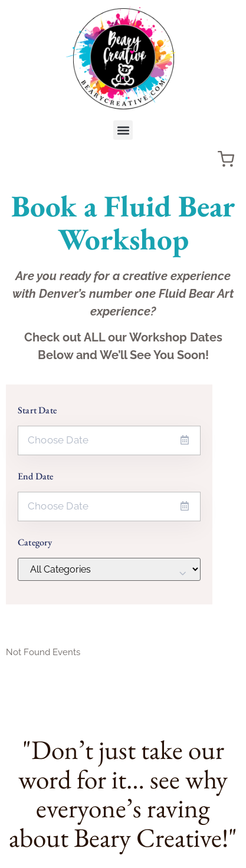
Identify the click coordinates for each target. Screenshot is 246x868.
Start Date (37, 410)
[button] (123, 130)
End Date (36, 476)
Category (35, 542)
